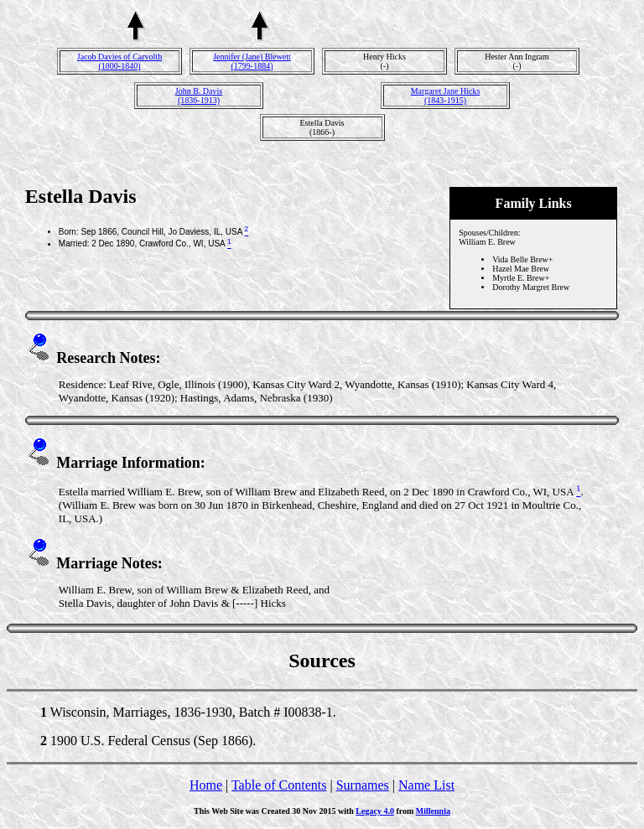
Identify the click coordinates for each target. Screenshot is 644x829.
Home (206, 785)
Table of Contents (279, 785)
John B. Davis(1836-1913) (199, 96)
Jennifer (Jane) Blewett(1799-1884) (252, 61)
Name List (426, 785)
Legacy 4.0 (375, 811)
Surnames (363, 785)
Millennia (433, 811)
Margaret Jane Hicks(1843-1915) (446, 96)
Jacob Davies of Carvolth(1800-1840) (119, 61)
